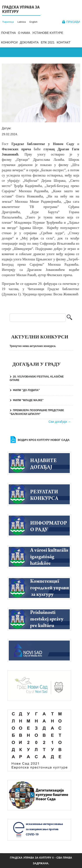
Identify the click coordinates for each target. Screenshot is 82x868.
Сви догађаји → (60, 422)
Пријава (73, 22)
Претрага (69, 318)
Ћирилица (8, 22)
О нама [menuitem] (24, 33)
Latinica (22, 22)
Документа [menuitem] (29, 42)
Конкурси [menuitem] (9, 42)
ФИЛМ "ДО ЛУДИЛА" (26, 390)
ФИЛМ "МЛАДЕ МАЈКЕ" (28, 400)
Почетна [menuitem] (8, 33)
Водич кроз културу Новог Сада (44, 440)
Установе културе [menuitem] (48, 33)
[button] (41, 93)
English (33, 22)
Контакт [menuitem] (64, 42)
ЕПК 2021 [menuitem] (48, 42)
